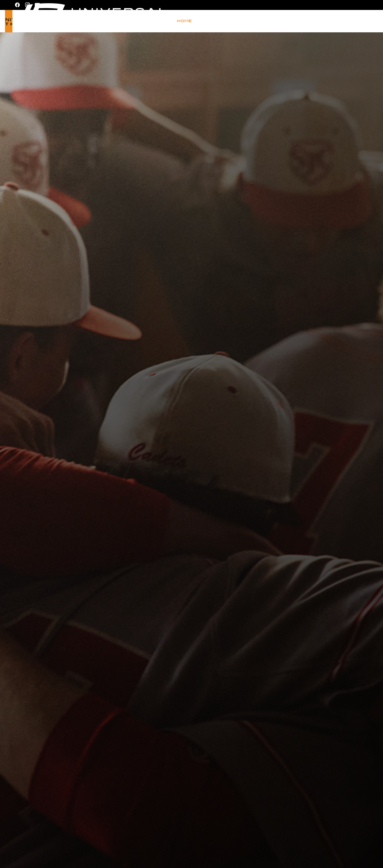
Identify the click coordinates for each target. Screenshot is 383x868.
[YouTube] (37, 5)
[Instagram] (27, 5)
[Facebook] (17, 5)
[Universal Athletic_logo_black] (47, 21)
